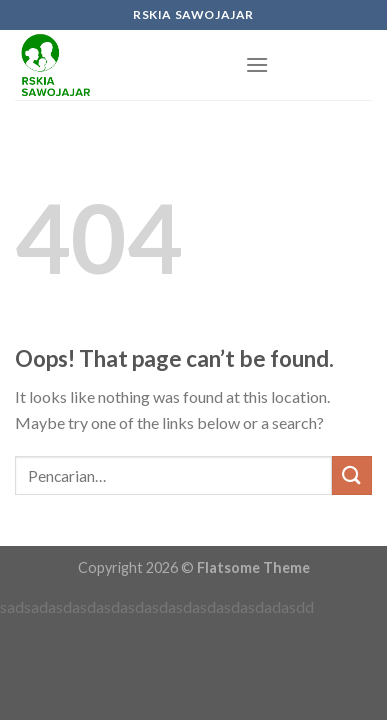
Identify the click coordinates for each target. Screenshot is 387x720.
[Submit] (352, 475)
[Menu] (257, 64)
